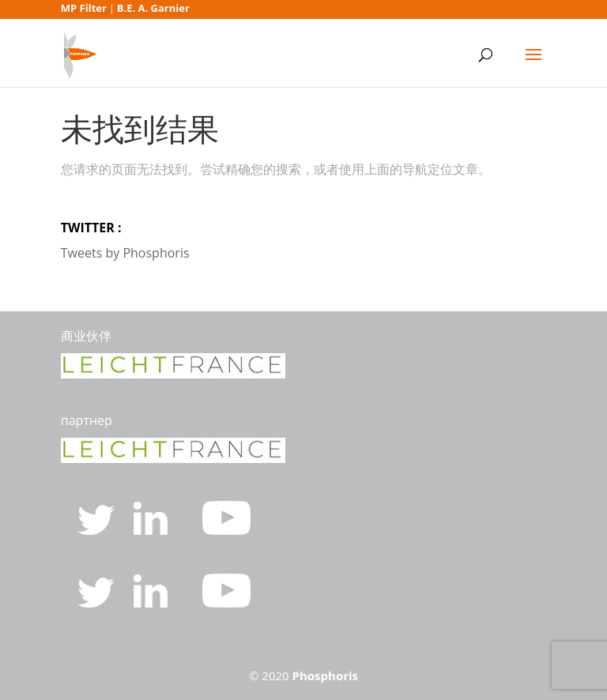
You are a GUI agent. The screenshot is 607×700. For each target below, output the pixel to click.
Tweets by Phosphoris (125, 253)
